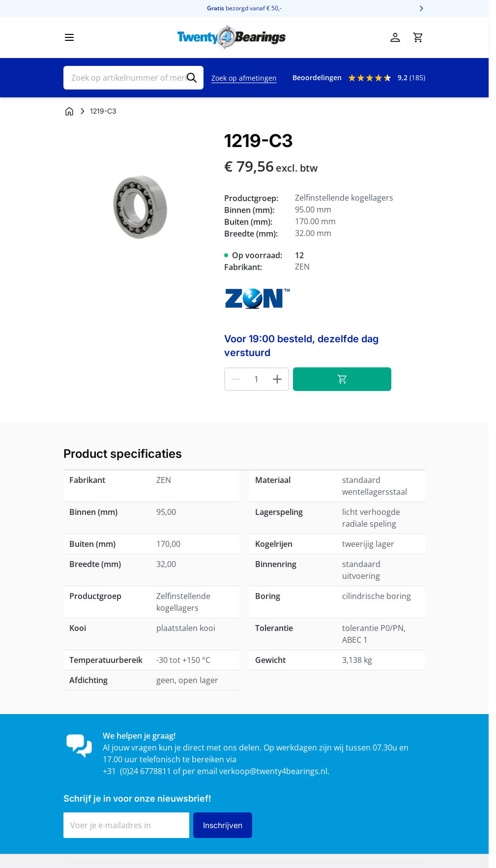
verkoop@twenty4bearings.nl (273, 771)
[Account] (395, 37)
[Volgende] (421, 8)
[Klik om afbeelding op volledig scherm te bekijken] (139, 206)
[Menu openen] (69, 37)
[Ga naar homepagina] (69, 111)
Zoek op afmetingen (244, 78)
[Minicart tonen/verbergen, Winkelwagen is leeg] (418, 37)
